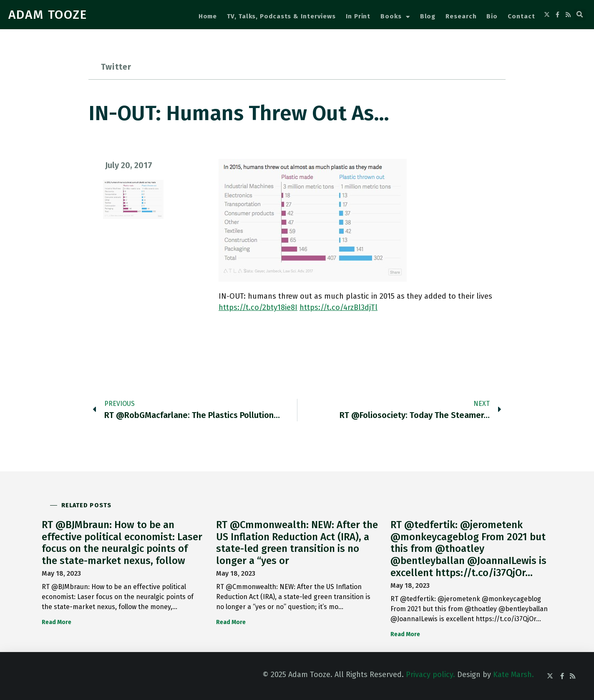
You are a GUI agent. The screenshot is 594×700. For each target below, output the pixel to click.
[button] (580, 15)
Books (395, 17)
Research (461, 16)
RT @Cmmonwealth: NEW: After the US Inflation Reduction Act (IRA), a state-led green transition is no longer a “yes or (297, 543)
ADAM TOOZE (48, 15)
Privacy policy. (430, 675)
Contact (521, 16)
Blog (428, 16)
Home (208, 16)
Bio (492, 16)
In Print (358, 16)
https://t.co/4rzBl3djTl (339, 307)
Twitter (116, 67)
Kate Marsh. (513, 675)
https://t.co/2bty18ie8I (258, 307)
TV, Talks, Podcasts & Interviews (281, 16)
